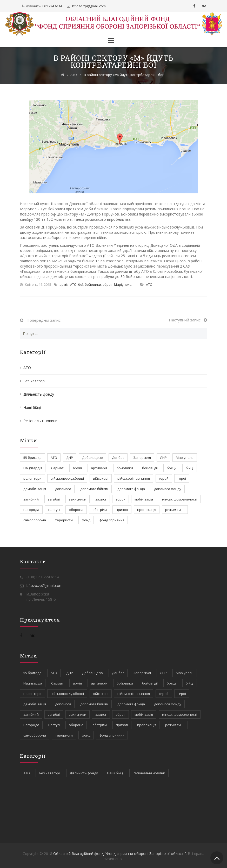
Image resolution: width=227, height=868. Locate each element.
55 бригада (32, 458)
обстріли (100, 510)
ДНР (70, 458)
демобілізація (35, 489)
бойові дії (150, 468)
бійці (190, 468)
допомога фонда (131, 489)
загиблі (54, 499)
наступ (54, 510)
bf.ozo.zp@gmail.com (45, 585)
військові (101, 478)
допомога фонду (168, 489)
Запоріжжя (142, 458)
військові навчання (134, 478)
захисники (78, 499)
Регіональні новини (40, 421)
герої (182, 478)
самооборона (35, 520)
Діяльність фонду (39, 394)
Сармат (57, 468)
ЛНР (163, 458)
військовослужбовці (67, 478)
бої (81, 284)
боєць (172, 468)
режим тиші (175, 510)
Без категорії (35, 381)
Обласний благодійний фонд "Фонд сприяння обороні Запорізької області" (120, 854)
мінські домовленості (180, 499)
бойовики (93, 284)
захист (101, 499)
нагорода (31, 510)
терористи (64, 520)
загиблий (31, 499)
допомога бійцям (94, 489)
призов (122, 510)
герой (164, 478)
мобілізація (144, 499)
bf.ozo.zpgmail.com (89, 6)
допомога (63, 489)
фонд (86, 520)
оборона (76, 510)
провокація (147, 510)
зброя (108, 284)
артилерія (99, 468)
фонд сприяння (112, 520)
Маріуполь (123, 284)
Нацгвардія (33, 468)
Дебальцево (92, 458)
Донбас (118, 458)
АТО (74, 75)
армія (64, 284)
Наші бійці (32, 407)
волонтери (32, 478)
